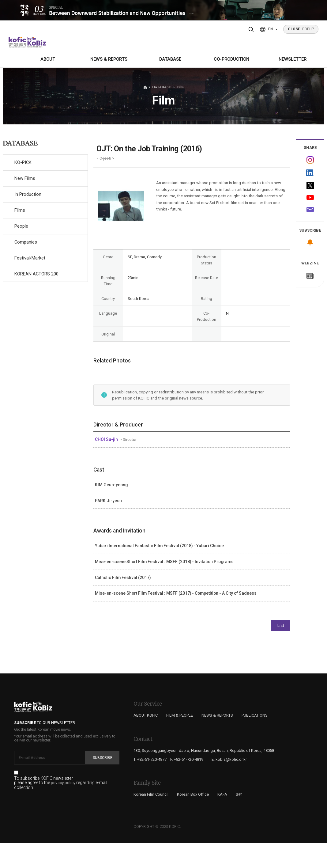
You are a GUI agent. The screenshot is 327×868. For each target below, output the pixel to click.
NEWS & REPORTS (109, 59)
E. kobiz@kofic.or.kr (229, 785)
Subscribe (103, 783)
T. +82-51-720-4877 (150, 785)
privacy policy (63, 808)
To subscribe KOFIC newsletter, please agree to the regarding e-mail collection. (61, 808)
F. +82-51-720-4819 (187, 785)
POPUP (301, 29)
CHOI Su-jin (107, 465)
